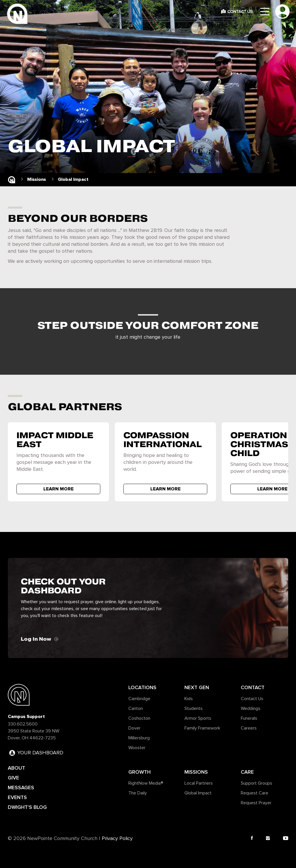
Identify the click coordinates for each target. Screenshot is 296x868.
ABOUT (16, 768)
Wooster (137, 748)
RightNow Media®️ (146, 783)
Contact (253, 687)
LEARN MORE (59, 489)
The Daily (138, 793)
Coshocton (139, 718)
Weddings (251, 708)
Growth (139, 772)
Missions (196, 772)
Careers (249, 728)
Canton (136, 708)
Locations (142, 687)
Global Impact (198, 793)
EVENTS (17, 797)
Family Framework (202, 728)
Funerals (249, 718)
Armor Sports (198, 718)
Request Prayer (256, 803)
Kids (189, 699)
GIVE (13, 778)
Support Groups (257, 783)
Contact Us (252, 699)
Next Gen (197, 687)
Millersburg (139, 738)
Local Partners (199, 783)
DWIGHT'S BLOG (27, 807)
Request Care (255, 793)
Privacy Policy (117, 839)
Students (194, 708)
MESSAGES (21, 788)
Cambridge (139, 699)
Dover (134, 728)
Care (247, 772)
